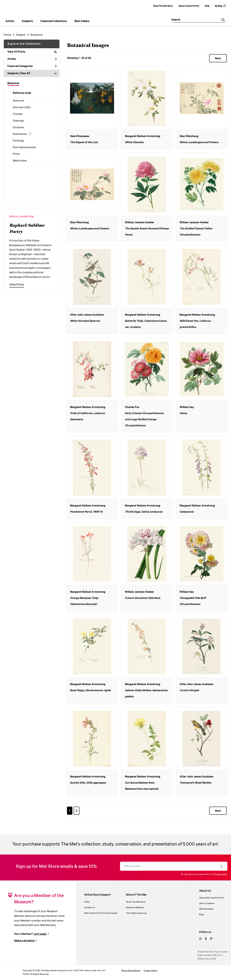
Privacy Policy (221, 874)
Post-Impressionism (24, 147)
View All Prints (32, 52)
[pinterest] (211, 939)
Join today (40, 934)
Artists (32, 59)
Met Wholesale (206, 909)
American (18, 101)
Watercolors (20, 161)
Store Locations (207, 903)
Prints (16, 154)
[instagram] (200, 939)
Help (207, 6)
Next (218, 59)
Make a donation (24, 941)
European (18, 127)
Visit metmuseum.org (136, 913)
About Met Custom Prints (212, 898)
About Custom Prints (189, 6)
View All (25, 73)
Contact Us (90, 908)
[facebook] (206, 939)
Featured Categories (32, 66)
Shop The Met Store (163, 6)
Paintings (18, 141)
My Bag (220, 6)
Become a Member (135, 908)
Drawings (18, 121)
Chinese (18, 114)
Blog (201, 915)
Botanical (13, 83)
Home (7, 35)
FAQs (87, 902)
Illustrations (20, 134)
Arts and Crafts (22, 107)
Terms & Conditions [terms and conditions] (131, 971)
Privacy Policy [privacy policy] (151, 971)
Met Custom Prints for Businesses (101, 913)
